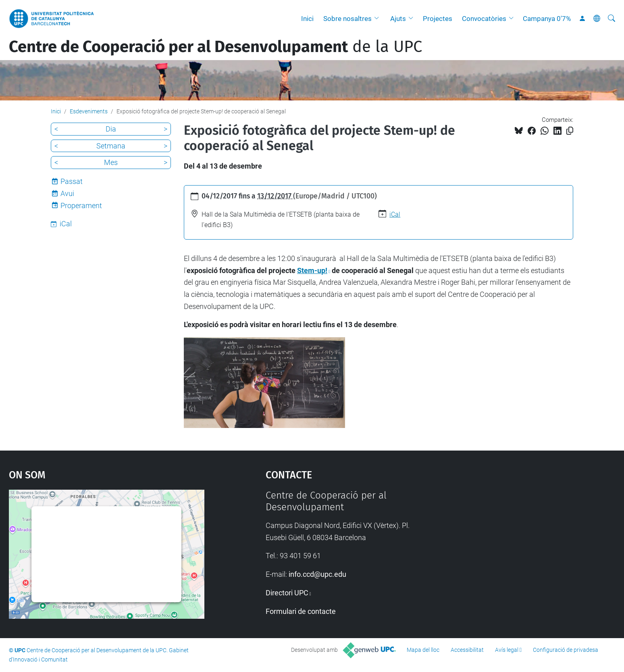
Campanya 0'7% (547, 19)
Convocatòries (484, 19)
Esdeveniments (89, 111)
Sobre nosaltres (347, 19)
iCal (395, 214)
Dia (111, 129)
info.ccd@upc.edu (317, 574)
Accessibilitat (467, 650)
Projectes (438, 19)
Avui (67, 193)
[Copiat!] (570, 131)
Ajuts (398, 19)
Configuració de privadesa (566, 650)
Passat (72, 181)
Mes (111, 162)
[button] (379, 19)
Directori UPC (287, 593)
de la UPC (215, 47)
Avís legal (507, 650)
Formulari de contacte (301, 611)
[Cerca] (612, 19)
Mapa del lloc (423, 650)
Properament (81, 206)
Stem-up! (312, 270)
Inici (307, 19)
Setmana (111, 146)
